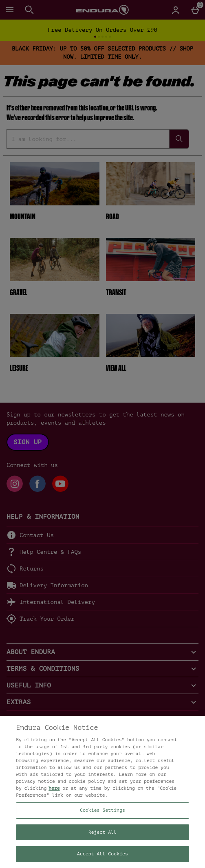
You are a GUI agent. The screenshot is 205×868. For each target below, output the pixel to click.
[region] (102, 792)
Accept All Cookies (102, 854)
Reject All (102, 832)
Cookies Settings (102, 810)
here (54, 788)
